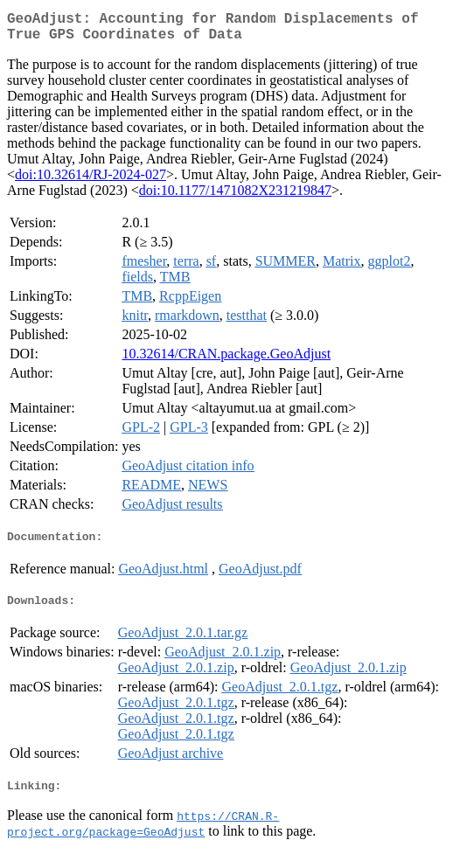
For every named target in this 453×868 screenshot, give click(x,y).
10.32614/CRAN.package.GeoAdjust (226, 361)
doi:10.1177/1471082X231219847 (235, 197)
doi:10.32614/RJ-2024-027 (91, 181)
